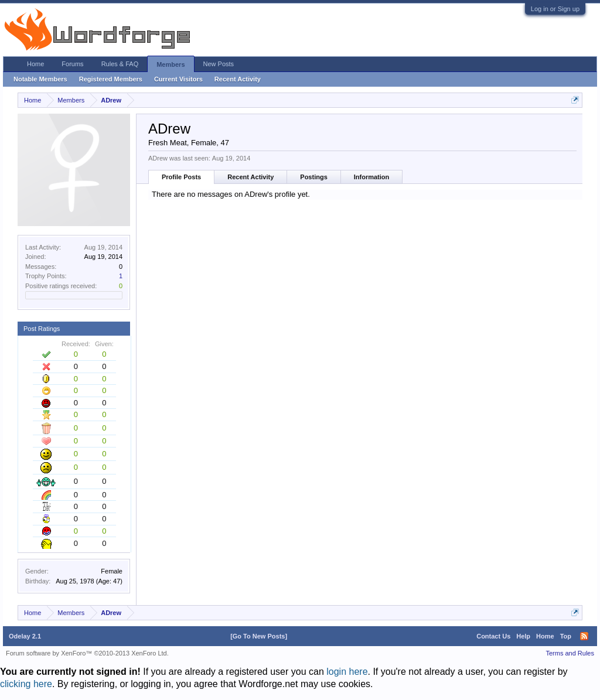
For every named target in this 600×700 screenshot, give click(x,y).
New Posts (219, 64)
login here (347, 672)
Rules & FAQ (120, 64)
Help (523, 636)
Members (171, 64)
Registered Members (111, 79)
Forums (72, 64)
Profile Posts (181, 177)
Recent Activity (250, 177)
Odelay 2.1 (25, 636)
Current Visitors (178, 79)
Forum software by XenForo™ (87, 653)
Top (566, 636)
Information (372, 177)
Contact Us (493, 636)
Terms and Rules (570, 653)
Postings (313, 177)
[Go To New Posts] (259, 636)
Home (35, 64)
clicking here (26, 684)
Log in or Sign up (555, 9)
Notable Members (40, 79)
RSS (584, 636)
